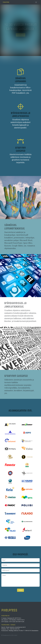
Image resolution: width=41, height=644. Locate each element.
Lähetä (21, 590)
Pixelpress (6, 2)
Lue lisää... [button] (21, 35)
